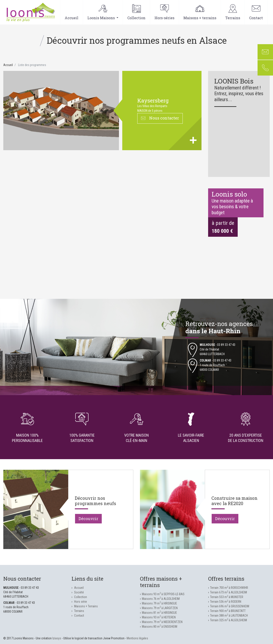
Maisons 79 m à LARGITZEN (160, 608)
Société (79, 592)
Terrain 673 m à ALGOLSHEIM (229, 592)
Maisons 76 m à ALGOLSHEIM (161, 599)
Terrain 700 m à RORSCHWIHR (229, 588)
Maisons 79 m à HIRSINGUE (159, 603)
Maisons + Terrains (86, 606)
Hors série (81, 602)
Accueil (72, 12)
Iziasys (57, 638)
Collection (136, 12)
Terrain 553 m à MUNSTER (227, 597)
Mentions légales (137, 638)
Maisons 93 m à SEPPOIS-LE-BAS (163, 594)
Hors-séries (164, 12)
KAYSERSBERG (153, 100)
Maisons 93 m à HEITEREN (159, 617)
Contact (256, 12)
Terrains (233, 12)
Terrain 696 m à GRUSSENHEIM (230, 606)
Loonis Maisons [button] (103, 12)
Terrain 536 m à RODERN (226, 602)
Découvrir (88, 519)
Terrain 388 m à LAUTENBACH (229, 616)
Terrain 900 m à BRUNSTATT (228, 611)
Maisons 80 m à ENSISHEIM (160, 627)
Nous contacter (160, 118)
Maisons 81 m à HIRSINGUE (159, 613)
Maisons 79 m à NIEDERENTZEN (162, 622)
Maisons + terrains (200, 12)
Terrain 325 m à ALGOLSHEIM (229, 620)
